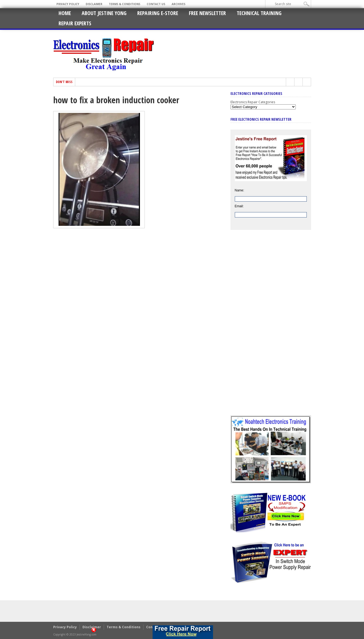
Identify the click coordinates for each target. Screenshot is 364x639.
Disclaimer (94, 4)
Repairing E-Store (158, 13)
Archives (179, 4)
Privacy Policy (68, 4)
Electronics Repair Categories (253, 102)
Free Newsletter (207, 13)
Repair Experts (75, 23)
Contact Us (156, 4)
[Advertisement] (271, 327)
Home (65, 13)
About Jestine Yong (104, 13)
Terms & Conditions (125, 4)
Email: (239, 206)
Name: (239, 190)
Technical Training (259, 13)
